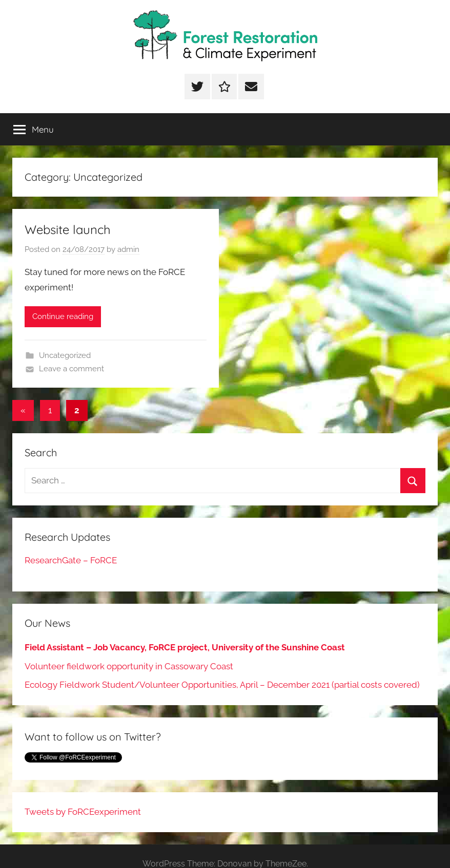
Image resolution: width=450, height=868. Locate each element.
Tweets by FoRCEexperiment (83, 812)
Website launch (68, 229)
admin (128, 249)
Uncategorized (65, 355)
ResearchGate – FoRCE (71, 560)
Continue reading (63, 316)
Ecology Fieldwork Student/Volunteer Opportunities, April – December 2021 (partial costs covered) (222, 685)
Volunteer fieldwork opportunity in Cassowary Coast (129, 666)
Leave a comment (71, 369)
